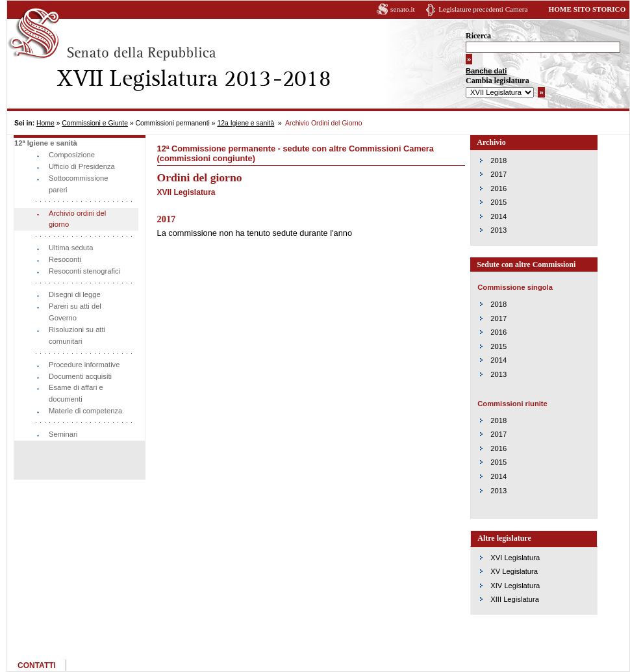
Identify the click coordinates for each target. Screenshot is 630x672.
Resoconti (65, 259)
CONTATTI (37, 666)
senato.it (403, 9)
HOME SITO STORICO (587, 9)
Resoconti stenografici (84, 271)
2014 (498, 216)
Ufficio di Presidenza (82, 166)
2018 (498, 161)
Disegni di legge (75, 294)
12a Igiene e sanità (246, 123)
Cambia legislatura (498, 81)
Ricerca (478, 36)
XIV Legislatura (515, 586)
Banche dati (486, 71)
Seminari (63, 434)
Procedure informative (84, 365)
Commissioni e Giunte (95, 123)
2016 (498, 188)
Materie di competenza (85, 411)
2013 (498, 230)
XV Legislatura (514, 571)
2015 (498, 202)
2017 (498, 174)
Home (45, 123)
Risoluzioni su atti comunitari (77, 335)
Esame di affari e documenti (76, 393)
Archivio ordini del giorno (77, 219)
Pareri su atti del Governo (75, 312)
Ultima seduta (71, 248)
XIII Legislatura (515, 599)
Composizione (72, 155)
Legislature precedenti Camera (483, 9)
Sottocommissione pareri (78, 184)
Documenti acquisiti (80, 376)
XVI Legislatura (515, 558)
